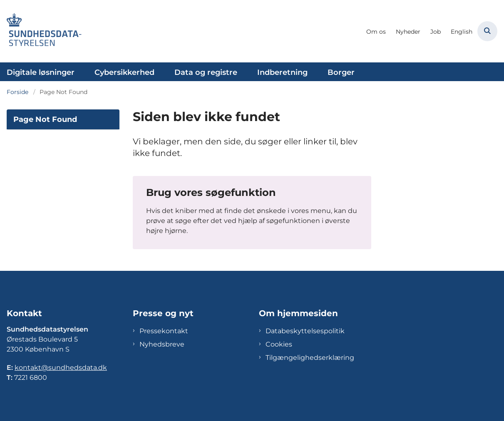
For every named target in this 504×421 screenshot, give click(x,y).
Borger (341, 72)
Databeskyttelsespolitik (305, 331)
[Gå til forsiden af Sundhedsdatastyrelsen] (41, 31)
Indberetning (282, 72)
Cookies (279, 344)
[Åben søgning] (487, 31)
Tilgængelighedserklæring (310, 358)
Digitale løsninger (41, 72)
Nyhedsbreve (162, 344)
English (462, 32)
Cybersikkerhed (124, 72)
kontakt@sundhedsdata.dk (61, 368)
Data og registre (206, 72)
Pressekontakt (164, 331)
